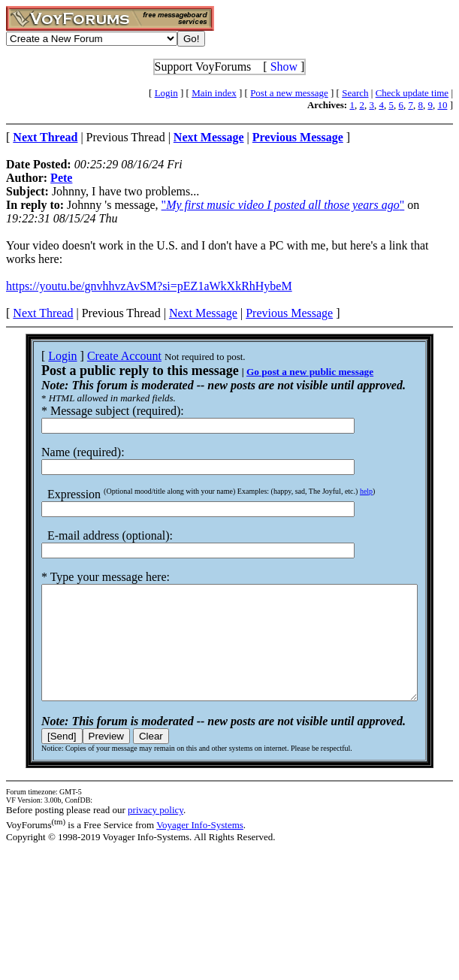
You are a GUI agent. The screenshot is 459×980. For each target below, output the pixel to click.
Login (166, 93)
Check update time (412, 93)
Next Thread (43, 313)
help (347, 491)
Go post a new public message (290, 372)
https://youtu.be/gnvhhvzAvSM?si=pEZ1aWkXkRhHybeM (149, 286)
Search (355, 93)
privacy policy (156, 832)
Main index (214, 93)
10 (442, 105)
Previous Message (289, 313)
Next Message (203, 313)
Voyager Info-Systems (200, 847)
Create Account (105, 356)
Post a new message (289, 93)
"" (283, 205)
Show (284, 67)
